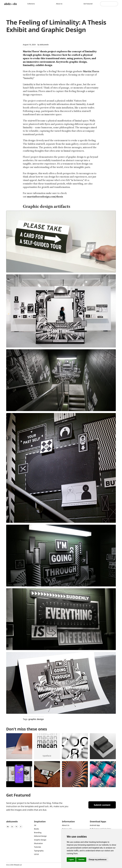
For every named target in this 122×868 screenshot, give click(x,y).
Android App (95, 825)
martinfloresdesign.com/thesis (45, 197)
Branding (38, 833)
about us (66, 825)
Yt (16, 827)
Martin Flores (91, 71)
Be (8, 827)
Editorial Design (40, 836)
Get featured (88, 4)
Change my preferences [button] (98, 860)
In (12, 827)
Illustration (38, 843)
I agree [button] (71, 860)
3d (35, 825)
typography (39, 851)
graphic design (36, 719)
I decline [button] (81, 860)
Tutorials (38, 847)
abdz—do (10, 4)
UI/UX (36, 854)
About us (59, 4)
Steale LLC (18, 865)
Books (37, 829)
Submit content (102, 805)
